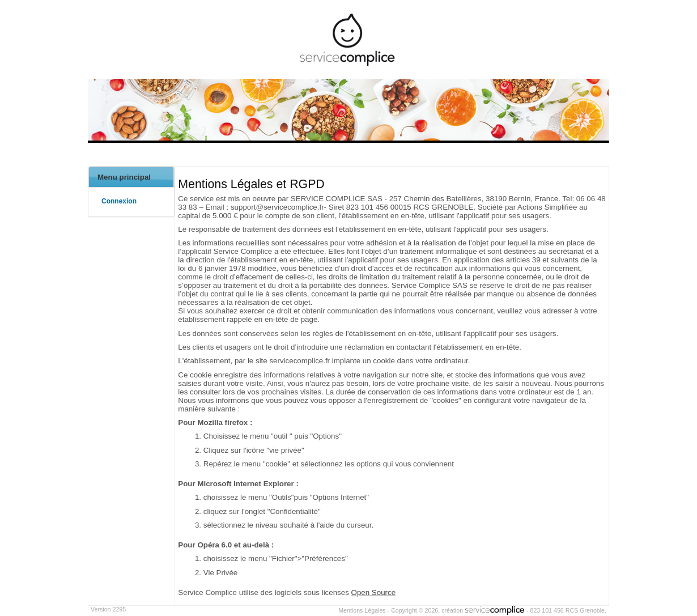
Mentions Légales (362, 610)
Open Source (374, 592)
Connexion (119, 201)
